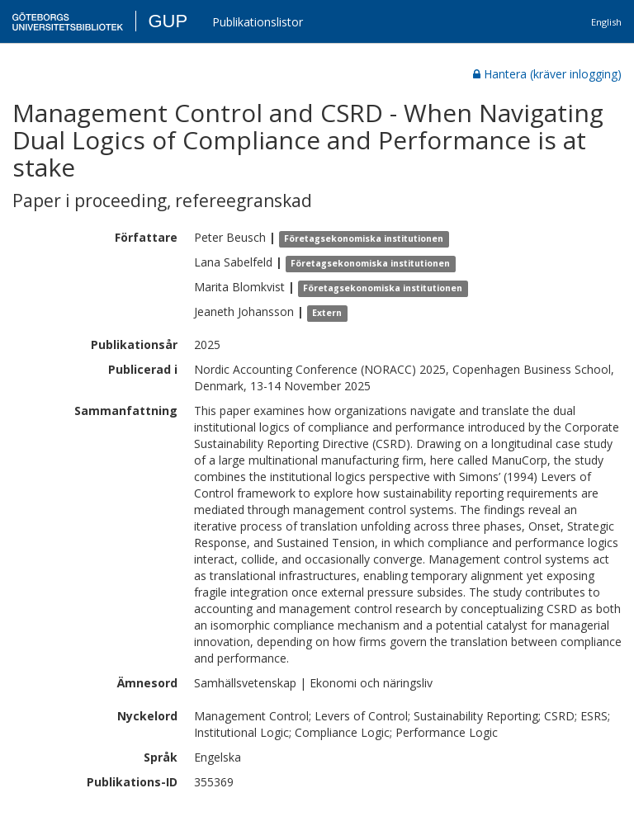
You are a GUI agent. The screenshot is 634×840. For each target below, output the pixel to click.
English (606, 22)
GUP (168, 21)
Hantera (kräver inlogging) (547, 74)
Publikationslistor (258, 22)
